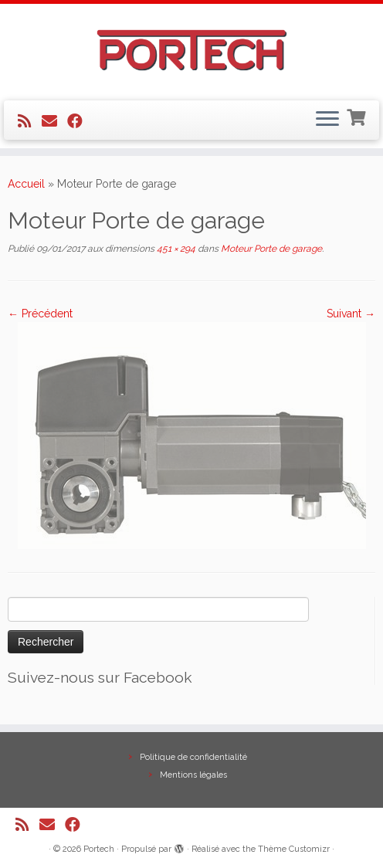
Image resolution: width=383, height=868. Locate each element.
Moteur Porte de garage (270, 249)
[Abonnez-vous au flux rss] (30, 121)
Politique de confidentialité (193, 757)
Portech (99, 849)
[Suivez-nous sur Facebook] (80, 121)
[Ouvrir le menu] (327, 120)
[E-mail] (54, 121)
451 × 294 (175, 249)
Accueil (26, 184)
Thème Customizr (294, 849)
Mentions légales (193, 775)
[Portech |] (191, 50)
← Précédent (40, 314)
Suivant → (351, 314)
